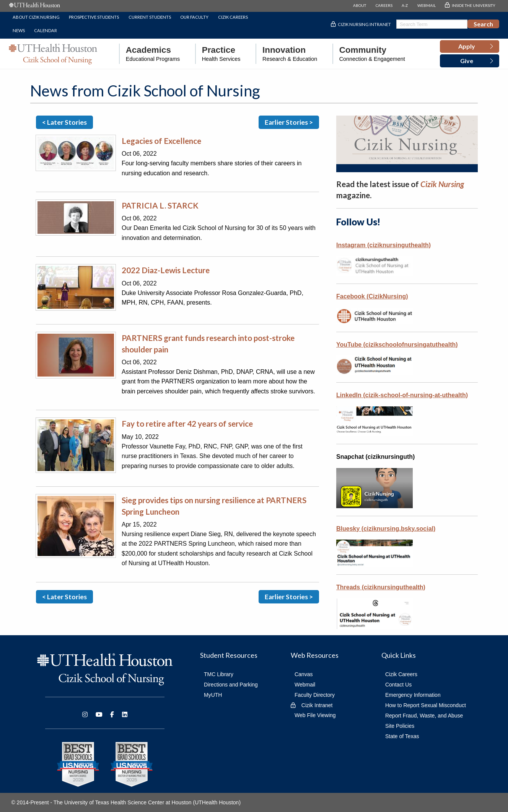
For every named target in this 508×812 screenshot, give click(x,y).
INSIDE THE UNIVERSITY (474, 5)
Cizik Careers (233, 17)
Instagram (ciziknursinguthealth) (383, 245)
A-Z (405, 5)
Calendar (46, 30)
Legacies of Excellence (161, 141)
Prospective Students (94, 17)
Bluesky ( (386, 529)
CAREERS (384, 5)
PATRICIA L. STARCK (160, 205)
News (19, 30)
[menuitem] (150, 54)
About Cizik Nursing (36, 17)
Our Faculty (194, 17)
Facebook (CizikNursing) (372, 296)
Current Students (150, 17)
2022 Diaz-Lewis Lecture (166, 270)
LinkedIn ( (351, 395)
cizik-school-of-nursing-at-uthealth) (417, 395)
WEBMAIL (427, 5)
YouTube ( (397, 345)
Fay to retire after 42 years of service (187, 423)
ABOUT (360, 5)
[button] (470, 47)
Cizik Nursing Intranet (364, 24)
